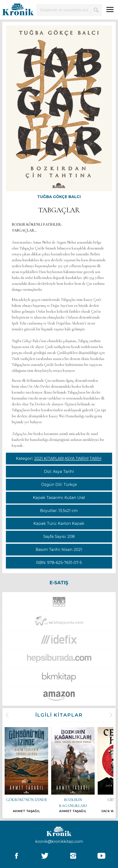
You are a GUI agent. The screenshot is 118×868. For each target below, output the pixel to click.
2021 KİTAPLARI (49, 458)
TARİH (95, 458)
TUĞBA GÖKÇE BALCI (59, 197)
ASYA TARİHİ (77, 458)
